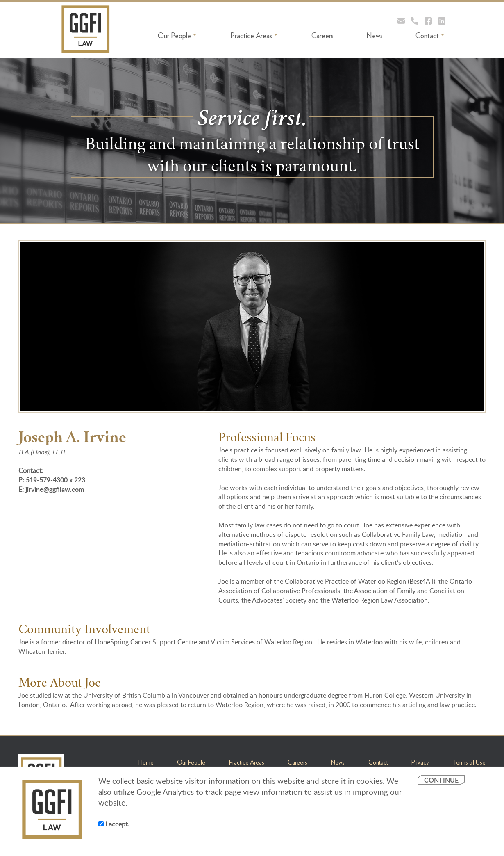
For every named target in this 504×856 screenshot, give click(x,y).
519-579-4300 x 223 (56, 480)
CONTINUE (441, 780)
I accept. (114, 824)
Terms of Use (469, 762)
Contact (430, 35)
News (375, 35)
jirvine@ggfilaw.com (55, 489)
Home (146, 762)
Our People (177, 35)
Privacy (420, 762)
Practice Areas (254, 35)
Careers (322, 35)
